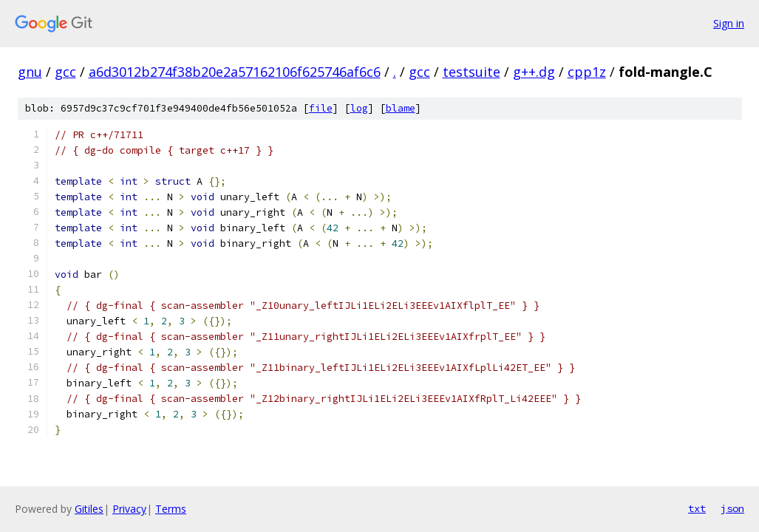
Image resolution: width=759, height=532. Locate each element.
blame (401, 108)
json (732, 508)
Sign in (729, 23)
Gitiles (89, 509)
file (321, 108)
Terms (171, 509)
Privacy (129, 509)
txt (697, 508)
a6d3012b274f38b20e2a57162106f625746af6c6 (235, 72)
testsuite (472, 72)
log (359, 108)
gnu (30, 72)
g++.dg (534, 72)
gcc (65, 72)
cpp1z (587, 72)
